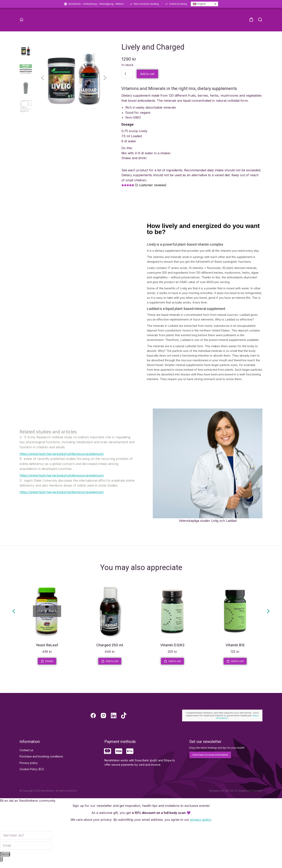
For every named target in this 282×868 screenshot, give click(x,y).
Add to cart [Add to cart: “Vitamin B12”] (235, 667)
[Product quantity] (127, 80)
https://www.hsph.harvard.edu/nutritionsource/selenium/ (62, 460)
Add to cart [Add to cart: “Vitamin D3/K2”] (172, 667)
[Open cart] (251, 20)
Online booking (178, 4)
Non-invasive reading (146, 4)
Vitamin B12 (235, 651)
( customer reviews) (151, 192)
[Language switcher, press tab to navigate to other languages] (204, 4)
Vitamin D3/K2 (172, 651)
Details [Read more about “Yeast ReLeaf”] (47, 667)
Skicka (5, 860)
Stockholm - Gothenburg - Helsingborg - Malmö (96, 4)
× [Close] (1, 866)
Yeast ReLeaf (47, 651)
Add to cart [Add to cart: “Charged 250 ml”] (110, 667)
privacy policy (200, 826)
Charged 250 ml (110, 651)
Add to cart (147, 80)
